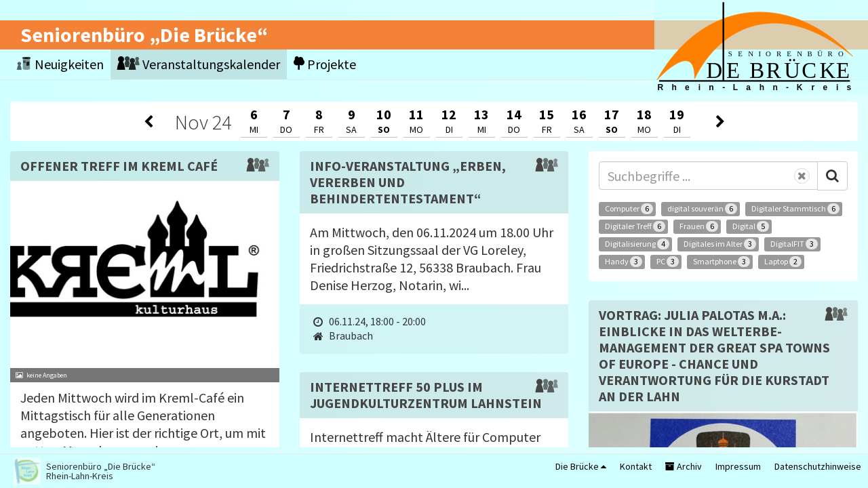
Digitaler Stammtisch (795, 209)
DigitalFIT (794, 244)
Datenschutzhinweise (818, 466)
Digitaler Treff (635, 226)
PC (668, 262)
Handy (624, 262)
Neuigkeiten (60, 64)
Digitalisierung (637, 244)
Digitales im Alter (720, 244)
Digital (751, 226)
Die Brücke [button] (581, 466)
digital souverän (702, 209)
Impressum (738, 466)
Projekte (325, 64)
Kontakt (636, 466)
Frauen (699, 226)
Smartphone (722, 262)
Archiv (684, 466)
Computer (629, 209)
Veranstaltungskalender (199, 64)
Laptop (783, 262)
